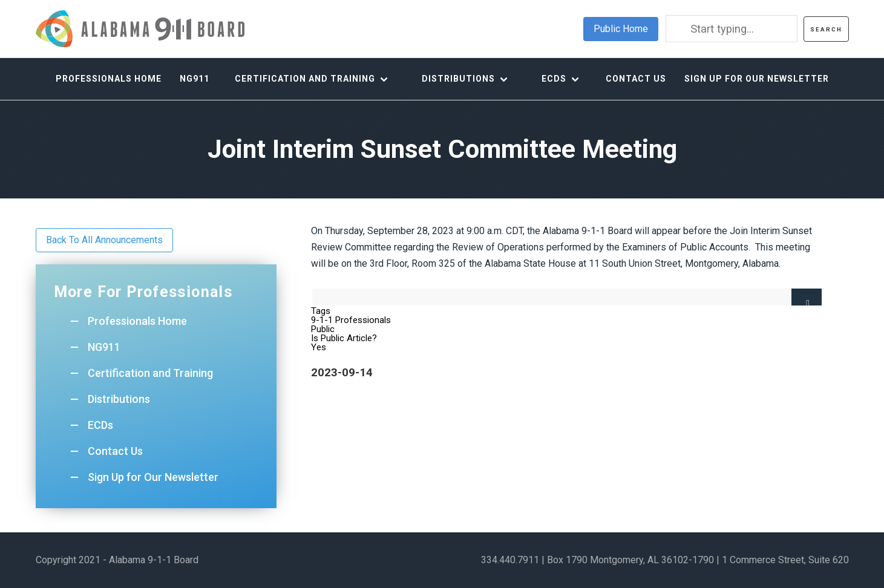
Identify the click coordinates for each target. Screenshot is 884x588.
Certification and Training (305, 79)
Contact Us (636, 79)
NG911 (195, 79)
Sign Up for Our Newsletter (757, 79)
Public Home (621, 29)
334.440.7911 (510, 560)
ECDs (554, 79)
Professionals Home (109, 79)
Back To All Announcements (104, 240)
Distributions (458, 79)
